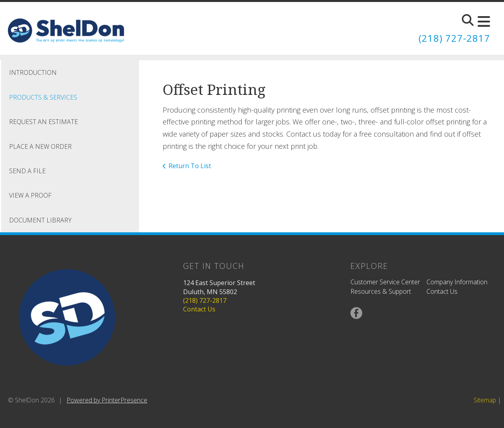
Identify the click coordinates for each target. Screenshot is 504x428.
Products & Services (43, 97)
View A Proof (30, 195)
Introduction (33, 72)
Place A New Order (40, 146)
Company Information (457, 282)
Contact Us (199, 309)
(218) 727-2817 (454, 38)
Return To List (190, 165)
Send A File (27, 170)
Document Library (40, 220)
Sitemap (485, 400)
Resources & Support (381, 291)
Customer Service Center (385, 282)
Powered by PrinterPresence (107, 400)
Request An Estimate (44, 121)
